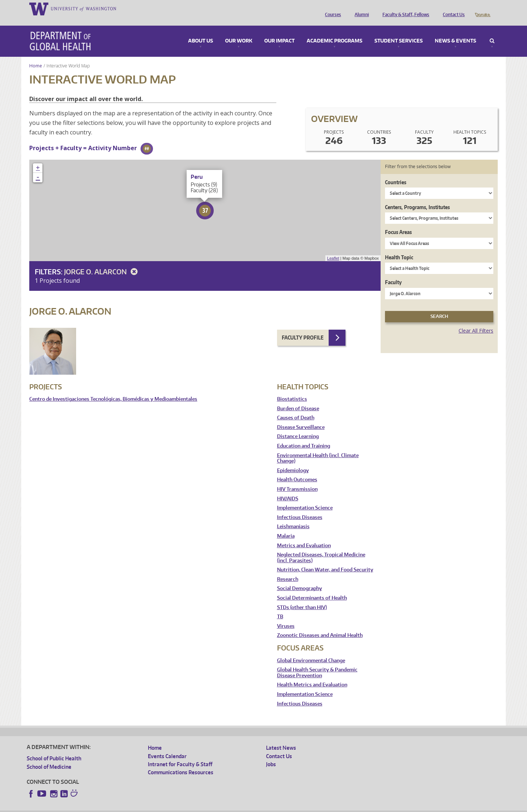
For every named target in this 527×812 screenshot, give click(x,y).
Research (288, 569)
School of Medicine (49, 757)
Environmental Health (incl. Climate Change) (318, 448)
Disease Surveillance (301, 417)
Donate (482, 8)
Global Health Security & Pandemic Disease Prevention (317, 662)
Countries (396, 172)
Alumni (360, 8)
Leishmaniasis (293, 516)
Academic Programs (334, 31)
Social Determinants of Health (312, 588)
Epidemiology (293, 460)
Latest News (281, 737)
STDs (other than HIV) (302, 597)
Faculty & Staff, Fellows (404, 8)
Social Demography (300, 578)
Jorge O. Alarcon (102, 261)
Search (492, 31)
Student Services (399, 31)
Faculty (393, 272)
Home (36, 55)
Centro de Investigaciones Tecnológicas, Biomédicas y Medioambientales (113, 389)
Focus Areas (398, 222)
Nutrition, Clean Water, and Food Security (325, 559)
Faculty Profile (303, 327)
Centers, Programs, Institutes (417, 197)
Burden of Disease (298, 398)
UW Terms (153, 806)
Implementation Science (305, 498)
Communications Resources (181, 762)
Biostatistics (292, 389)
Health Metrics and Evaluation (312, 674)
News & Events (455, 31)
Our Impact (279, 31)
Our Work (239, 31)
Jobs (271, 754)
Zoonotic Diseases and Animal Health (320, 625)
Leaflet (333, 248)
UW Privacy (124, 806)
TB (280, 606)
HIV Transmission (297, 479)
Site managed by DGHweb (197, 806)
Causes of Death (296, 407)
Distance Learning (298, 426)
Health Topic (399, 247)
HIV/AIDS (288, 488)
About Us (201, 31)
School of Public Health (54, 748)
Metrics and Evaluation (304, 535)
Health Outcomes (297, 469)
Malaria (286, 526)
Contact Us (452, 8)
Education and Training (304, 436)
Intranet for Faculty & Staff (180, 754)
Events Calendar (167, 746)
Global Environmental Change (311, 650)
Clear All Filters (476, 320)
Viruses (286, 616)
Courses (331, 8)
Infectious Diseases (300, 507)
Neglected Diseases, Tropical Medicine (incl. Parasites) (321, 547)
